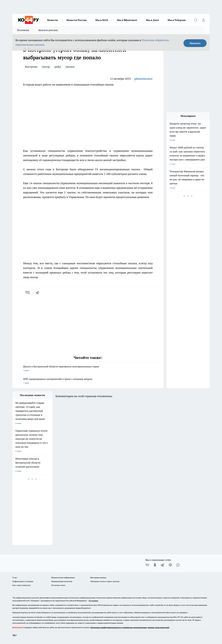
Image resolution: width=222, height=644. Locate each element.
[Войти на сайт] (203, 20)
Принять (195, 43)
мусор (46, 67)
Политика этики (58, 585)
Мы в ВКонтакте (127, 20)
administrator (143, 79)
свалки (70, 67)
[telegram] (38, 292)
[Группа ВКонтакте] (147, 565)
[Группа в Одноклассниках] (155, 565)
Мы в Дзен (152, 20)
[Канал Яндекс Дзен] (170, 565)
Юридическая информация (63, 578)
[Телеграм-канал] (163, 565)
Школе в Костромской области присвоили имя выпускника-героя (88, 369)
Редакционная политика (62, 581)
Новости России (77, 20)
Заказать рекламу (48, 30)
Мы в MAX (102, 20)
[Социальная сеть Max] (178, 565)
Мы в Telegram (177, 20)
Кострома (31, 67)
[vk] (28, 292)
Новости (52, 20)
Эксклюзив (23, 30)
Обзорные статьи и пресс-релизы (105, 581)
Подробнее (93, 601)
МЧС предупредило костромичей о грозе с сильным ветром (88, 381)
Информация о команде (23, 581)
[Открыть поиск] (196, 20)
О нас (15, 578)
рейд (58, 67)
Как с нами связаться (21, 585)
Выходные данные (98, 578)
